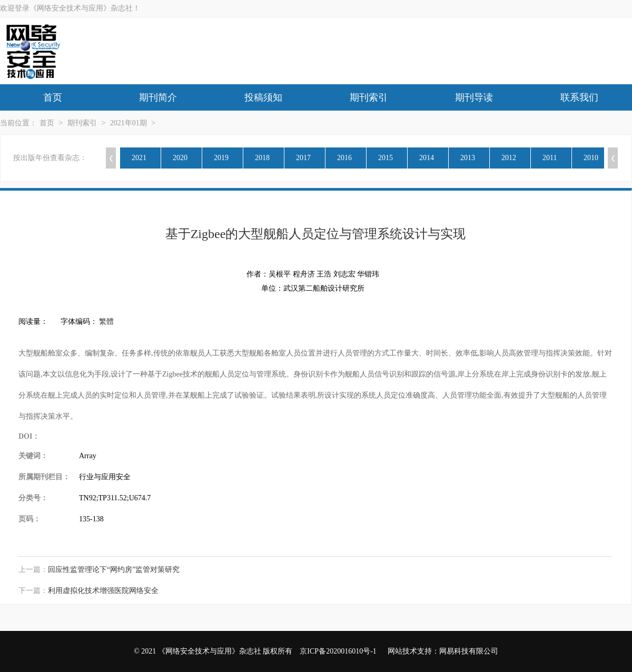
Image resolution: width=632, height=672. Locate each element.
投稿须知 (263, 97)
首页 (53, 97)
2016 (344, 158)
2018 (262, 158)
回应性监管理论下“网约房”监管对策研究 (114, 570)
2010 (591, 158)
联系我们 (579, 97)
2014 (427, 158)
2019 (221, 158)
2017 (303, 158)
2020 (180, 158)
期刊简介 (158, 97)
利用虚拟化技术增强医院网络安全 (103, 591)
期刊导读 (474, 97)
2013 (468, 158)
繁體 (106, 322)
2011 (550, 158)
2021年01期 (129, 123)
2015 (386, 158)
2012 (509, 158)
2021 (139, 158)
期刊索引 (369, 97)
